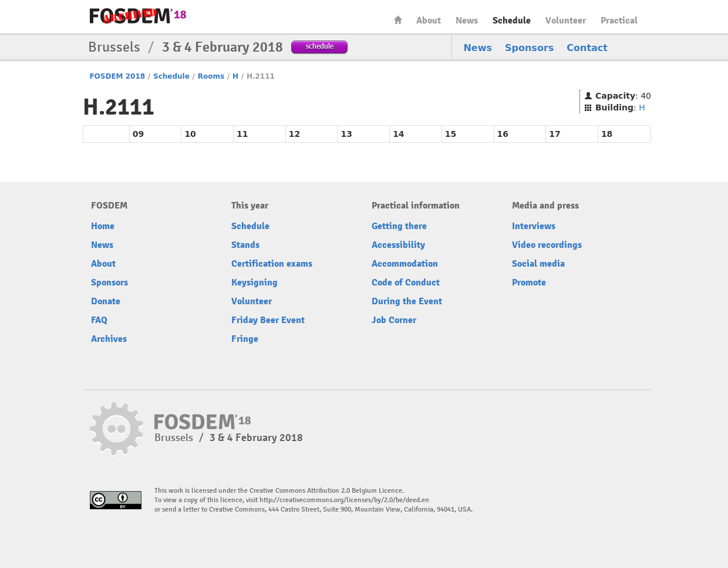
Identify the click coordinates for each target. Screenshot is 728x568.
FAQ (99, 320)
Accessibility (398, 245)
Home (398, 20)
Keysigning (255, 283)
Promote (529, 283)
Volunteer (566, 21)
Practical (619, 21)
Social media (538, 264)
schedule (320, 46)
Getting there (399, 226)
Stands (245, 245)
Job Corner (394, 320)
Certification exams (272, 264)
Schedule (512, 21)
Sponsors (529, 48)
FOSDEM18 (138, 16)
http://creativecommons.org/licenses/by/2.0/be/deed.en (344, 500)
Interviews (534, 226)
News (467, 21)
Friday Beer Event (268, 320)
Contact (587, 48)
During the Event (407, 301)
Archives (109, 339)
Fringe (245, 339)
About (429, 21)
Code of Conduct (406, 283)
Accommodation (405, 264)
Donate (106, 301)
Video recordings (547, 245)
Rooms (211, 76)
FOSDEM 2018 (117, 76)
